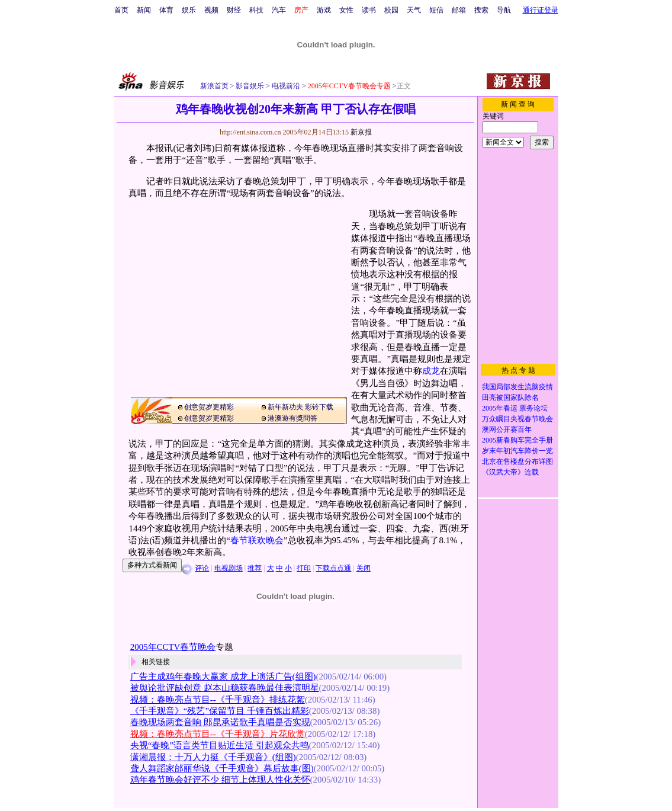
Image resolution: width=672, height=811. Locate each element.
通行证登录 (541, 10)
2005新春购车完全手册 (517, 440)
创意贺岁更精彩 (209, 407)
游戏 (324, 10)
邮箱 (459, 10)
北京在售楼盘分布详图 (517, 461)
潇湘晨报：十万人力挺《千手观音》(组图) (213, 757)
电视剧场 (229, 568)
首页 (121, 10)
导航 (504, 10)
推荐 (255, 568)
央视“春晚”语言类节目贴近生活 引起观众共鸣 (220, 745)
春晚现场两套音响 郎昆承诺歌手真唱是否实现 (220, 722)
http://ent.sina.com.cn (251, 132)
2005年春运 (500, 408)
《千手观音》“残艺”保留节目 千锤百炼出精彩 (220, 711)
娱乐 (189, 10)
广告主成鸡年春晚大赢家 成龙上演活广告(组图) (223, 677)
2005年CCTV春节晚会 (173, 647)
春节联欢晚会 (257, 540)
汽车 (279, 10)
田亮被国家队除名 (510, 398)
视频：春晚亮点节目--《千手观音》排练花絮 (218, 700)
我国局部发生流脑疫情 (517, 387)
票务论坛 (533, 408)
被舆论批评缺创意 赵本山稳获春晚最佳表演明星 (225, 688)
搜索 (481, 10)
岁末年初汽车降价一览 (517, 451)
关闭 (364, 568)
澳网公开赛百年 (507, 429)
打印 (304, 568)
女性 (346, 10)
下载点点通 (333, 568)
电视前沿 (285, 86)
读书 (369, 10)
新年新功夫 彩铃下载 (300, 407)
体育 (166, 10)
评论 (202, 568)
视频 (211, 10)
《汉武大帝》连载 (510, 472)
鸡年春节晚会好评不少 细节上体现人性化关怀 (220, 780)
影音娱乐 (250, 86)
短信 (436, 10)
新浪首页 (214, 86)
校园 (391, 10)
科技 (256, 10)
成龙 (431, 371)
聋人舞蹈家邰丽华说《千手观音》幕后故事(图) (222, 768)
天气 (414, 10)
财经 (234, 10)
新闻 (144, 10)
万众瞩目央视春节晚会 (517, 419)
